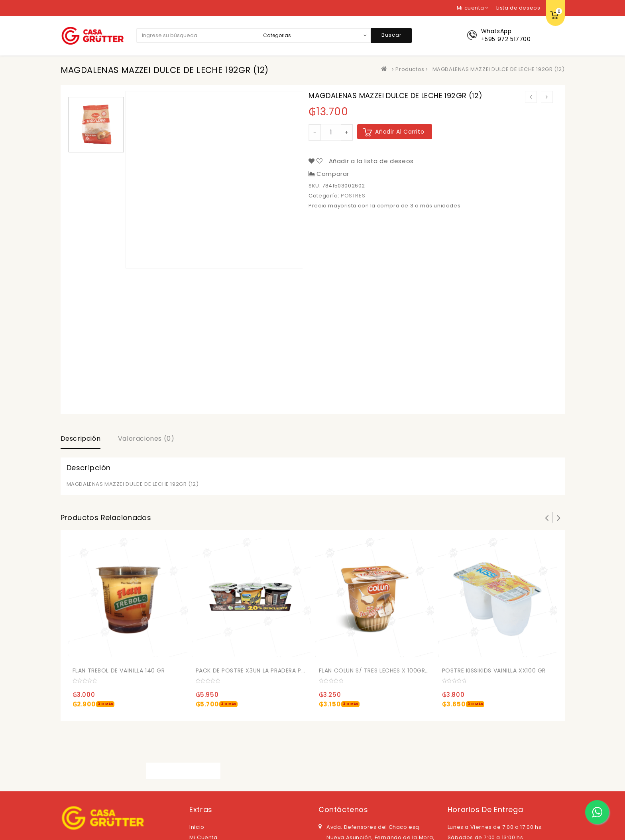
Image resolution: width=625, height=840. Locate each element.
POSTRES (353, 196)
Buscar (392, 35)
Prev (547, 517)
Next (559, 517)
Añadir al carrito (400, 132)
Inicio (197, 827)
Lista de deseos (518, 8)
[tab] (81, 440)
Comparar (333, 174)
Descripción (81, 439)
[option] (96, 125)
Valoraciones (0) (146, 439)
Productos (410, 69)
